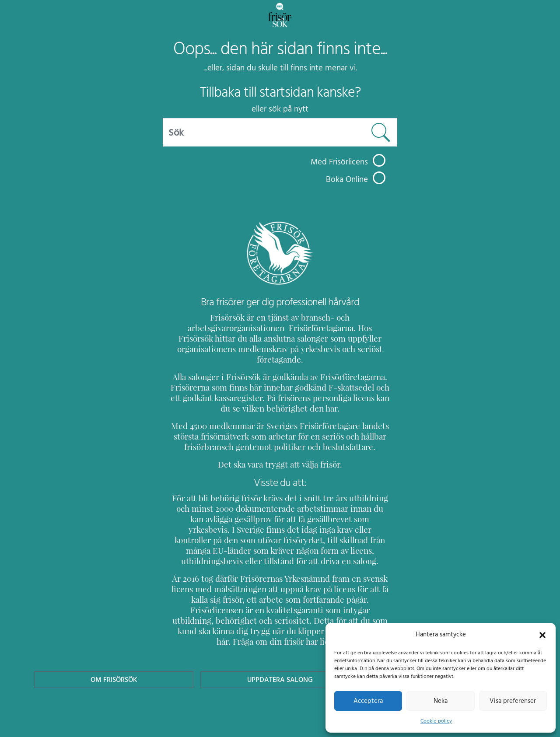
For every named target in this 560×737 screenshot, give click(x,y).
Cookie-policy (436, 721)
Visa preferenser (513, 701)
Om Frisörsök (114, 648)
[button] (542, 634)
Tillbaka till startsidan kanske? (280, 92)
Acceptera (368, 701)
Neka (440, 701)
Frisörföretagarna (201, 328)
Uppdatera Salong (280, 648)
